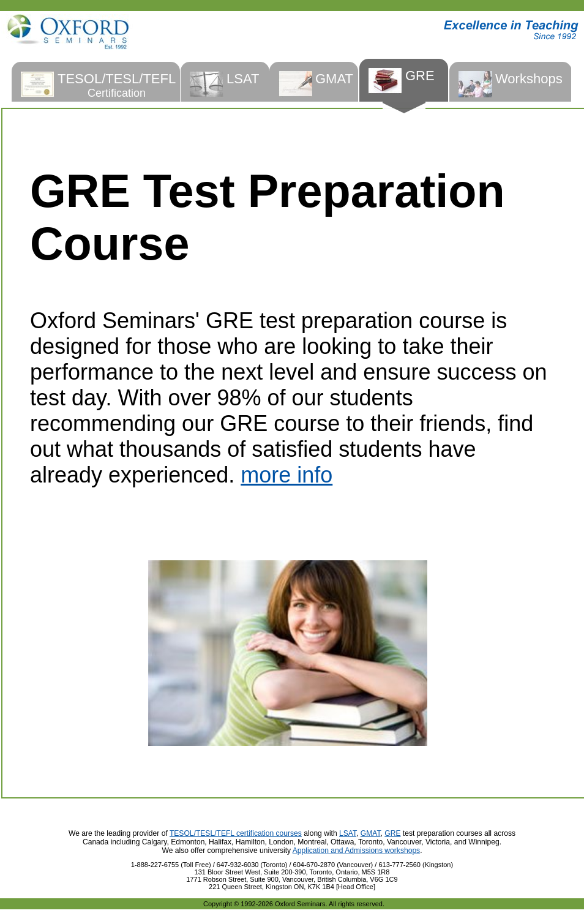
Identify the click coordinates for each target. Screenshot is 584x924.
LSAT (348, 833)
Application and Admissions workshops (356, 851)
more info (286, 475)
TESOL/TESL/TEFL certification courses (236, 833)
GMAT (371, 833)
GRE (392, 833)
